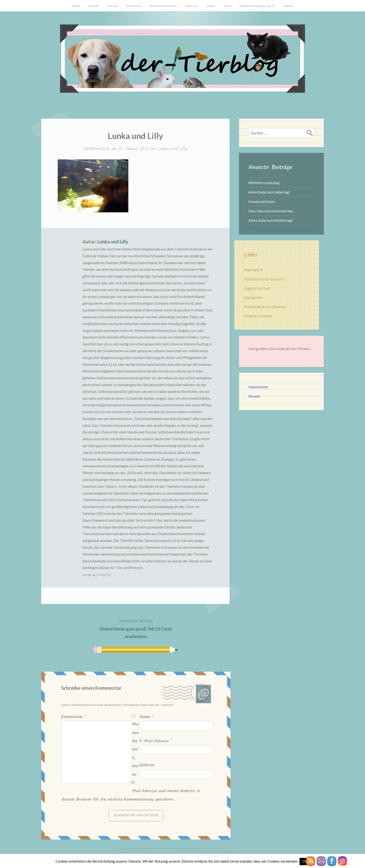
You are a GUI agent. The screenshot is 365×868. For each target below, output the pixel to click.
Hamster (192, 6)
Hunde (94, 6)
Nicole (254, 396)
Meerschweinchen (163, 6)
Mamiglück (253, 270)
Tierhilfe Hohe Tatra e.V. (264, 279)
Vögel (211, 6)
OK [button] (305, 861)
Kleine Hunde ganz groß (257, 6)
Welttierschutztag (264, 183)
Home (76, 6)
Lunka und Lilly (172, 149)
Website (147, 765)
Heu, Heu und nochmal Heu (271, 211)
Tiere (227, 6)
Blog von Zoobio (258, 316)
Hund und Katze (262, 201)
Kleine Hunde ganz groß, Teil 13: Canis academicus (136, 628)
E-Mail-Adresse (156, 741)
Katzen (112, 6)
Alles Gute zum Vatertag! (269, 192)
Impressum (258, 387)
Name (147, 717)
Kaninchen (134, 6)
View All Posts (97, 575)
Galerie (288, 6)
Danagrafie (253, 297)
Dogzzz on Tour (257, 288)
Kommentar (74, 717)
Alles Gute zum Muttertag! (271, 220)
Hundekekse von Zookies (265, 307)
